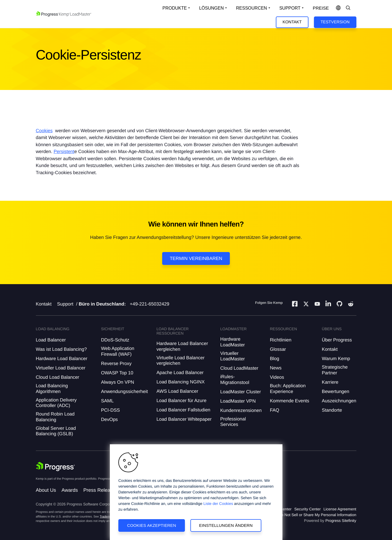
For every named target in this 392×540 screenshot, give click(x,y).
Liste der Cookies (218, 504)
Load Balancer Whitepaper (184, 419)
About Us (46, 490)
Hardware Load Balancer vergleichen (182, 346)
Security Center (307, 509)
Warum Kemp (336, 359)
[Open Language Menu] (338, 8)
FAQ (274, 410)
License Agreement (340, 509)
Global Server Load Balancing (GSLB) (56, 431)
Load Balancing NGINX (181, 382)
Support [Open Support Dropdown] (290, 8)
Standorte (332, 410)
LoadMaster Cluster (241, 392)
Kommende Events (290, 401)
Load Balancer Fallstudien (183, 410)
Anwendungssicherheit (125, 391)
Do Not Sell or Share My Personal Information (317, 515)
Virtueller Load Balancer (61, 368)
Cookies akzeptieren (152, 525)
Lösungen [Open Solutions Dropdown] (211, 8)
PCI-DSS (111, 410)
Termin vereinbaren (196, 258)
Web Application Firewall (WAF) (118, 351)
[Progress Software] (56, 467)
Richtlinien (281, 340)
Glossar (278, 349)
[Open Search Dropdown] (348, 8)
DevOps (109, 419)
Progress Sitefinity (341, 521)
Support (65, 304)
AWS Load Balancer (177, 391)
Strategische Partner (335, 370)
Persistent (64, 152)
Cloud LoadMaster (239, 368)
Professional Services (233, 422)
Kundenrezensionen (241, 410)
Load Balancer (51, 340)
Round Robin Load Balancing (55, 417)
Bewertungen (336, 391)
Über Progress (337, 340)
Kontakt (292, 22)
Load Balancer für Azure (181, 401)
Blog (274, 359)
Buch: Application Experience (288, 388)
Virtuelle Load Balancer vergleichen (180, 361)
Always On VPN (118, 382)
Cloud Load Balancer (58, 377)
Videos (277, 377)
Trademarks (108, 517)
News (276, 368)
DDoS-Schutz (115, 340)
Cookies (44, 131)
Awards (70, 490)
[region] (196, 492)
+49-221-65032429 (150, 304)
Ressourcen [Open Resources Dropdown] (252, 8)
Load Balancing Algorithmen (52, 388)
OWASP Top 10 (117, 373)
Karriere (330, 382)
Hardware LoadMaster (233, 342)
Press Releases (101, 490)
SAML (107, 401)
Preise (321, 8)
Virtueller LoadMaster (233, 356)
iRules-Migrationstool (235, 379)
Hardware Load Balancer (62, 359)
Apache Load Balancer (180, 373)
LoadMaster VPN (238, 401)
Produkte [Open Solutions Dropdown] (175, 8)
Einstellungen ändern (226, 525)
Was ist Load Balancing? (61, 349)
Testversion (335, 22)
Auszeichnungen (339, 401)
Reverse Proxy (116, 364)
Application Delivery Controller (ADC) (56, 403)
